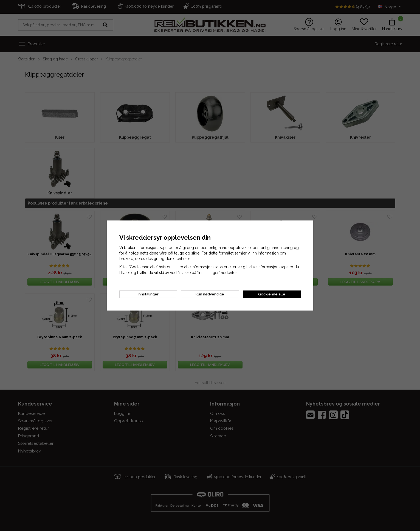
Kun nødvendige (210, 294)
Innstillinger (148, 294)
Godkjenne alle (272, 294)
